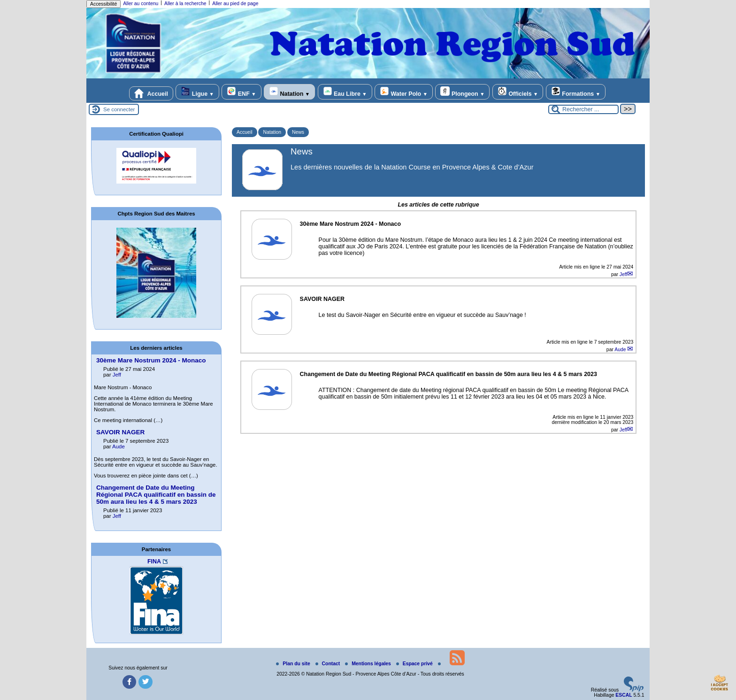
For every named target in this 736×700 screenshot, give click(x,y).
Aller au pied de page (235, 4)
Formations (576, 92)
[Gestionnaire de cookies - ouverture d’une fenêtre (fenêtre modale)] (720, 684)
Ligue (197, 92)
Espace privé (415, 664)
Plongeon (462, 92)
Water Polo (404, 92)
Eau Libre (345, 92)
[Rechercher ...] (583, 109)
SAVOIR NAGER (120, 432)
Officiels (518, 92)
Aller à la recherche (185, 4)
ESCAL (624, 695)
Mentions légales (369, 664)
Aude (621, 350)
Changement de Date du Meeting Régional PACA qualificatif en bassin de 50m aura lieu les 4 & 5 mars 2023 (156, 495)
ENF (241, 92)
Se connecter (119, 109)
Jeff (624, 274)
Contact (329, 664)
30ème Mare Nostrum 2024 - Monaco (151, 360)
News (298, 132)
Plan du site (294, 664)
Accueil (151, 93)
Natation (289, 92)
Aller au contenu (141, 4)
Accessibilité (103, 4)
